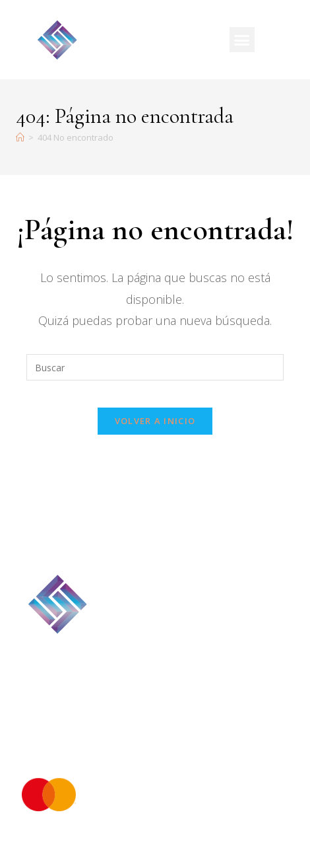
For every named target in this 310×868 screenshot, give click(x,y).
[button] (242, 40)
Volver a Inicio (155, 421)
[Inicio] (20, 137)
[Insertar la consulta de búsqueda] (155, 367)
